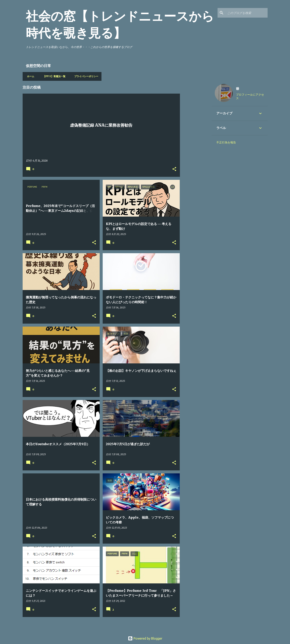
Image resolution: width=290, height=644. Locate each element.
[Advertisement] (196, 141)
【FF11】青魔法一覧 (53, 76)
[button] (174, 169)
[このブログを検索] (247, 13)
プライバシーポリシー (85, 76)
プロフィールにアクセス (250, 96)
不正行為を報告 (226, 142)
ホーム (29, 76)
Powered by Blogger (145, 638)
